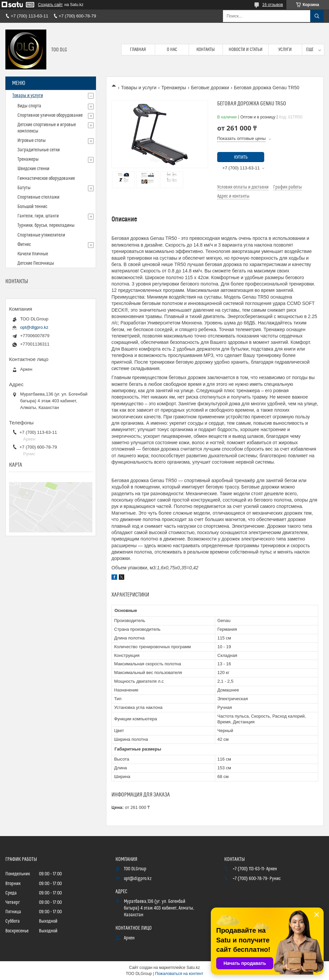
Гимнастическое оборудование (46, 178)
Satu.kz (193, 968)
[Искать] (317, 16)
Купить (241, 157)
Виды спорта (29, 106)
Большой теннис (32, 207)
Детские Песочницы (36, 263)
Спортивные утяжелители (41, 235)
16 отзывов (273, 5)
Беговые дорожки (210, 88)
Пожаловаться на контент (179, 974)
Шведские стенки (33, 169)
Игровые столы (32, 141)
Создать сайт (50, 5)
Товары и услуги (139, 88)
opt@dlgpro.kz (34, 327)
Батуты (24, 188)
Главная (138, 50)
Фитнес (24, 245)
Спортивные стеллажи (38, 197)
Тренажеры (174, 88)
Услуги (285, 50)
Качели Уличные (33, 254)
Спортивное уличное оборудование (50, 115)
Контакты (206, 50)
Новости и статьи (246, 50)
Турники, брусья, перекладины (46, 225)
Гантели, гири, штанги (38, 216)
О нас (172, 50)
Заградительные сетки (39, 150)
